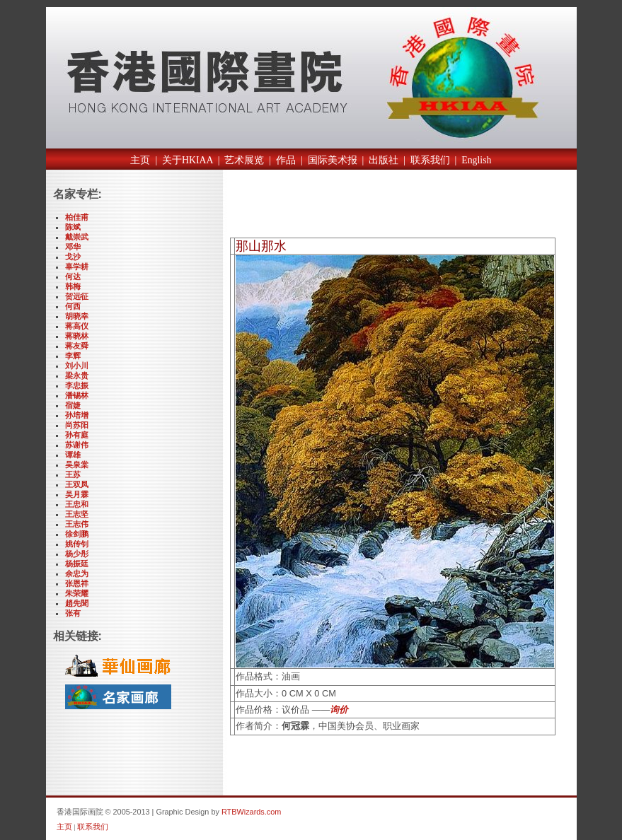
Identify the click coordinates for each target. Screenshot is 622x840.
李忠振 (77, 385)
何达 (73, 276)
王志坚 (77, 514)
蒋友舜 (77, 346)
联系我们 (430, 160)
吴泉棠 (77, 465)
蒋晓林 (77, 336)
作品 (286, 160)
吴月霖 (77, 494)
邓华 (73, 247)
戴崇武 (77, 237)
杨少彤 (77, 554)
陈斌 (73, 227)
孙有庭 (77, 435)
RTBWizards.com (251, 812)
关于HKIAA (188, 160)
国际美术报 (333, 160)
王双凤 (77, 484)
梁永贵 (77, 375)
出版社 (384, 160)
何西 (73, 306)
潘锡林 (77, 395)
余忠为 (77, 573)
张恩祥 (77, 583)
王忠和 (77, 504)
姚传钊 (77, 544)
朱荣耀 (77, 593)
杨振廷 (77, 564)
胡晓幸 (77, 316)
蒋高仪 (77, 326)
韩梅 (73, 286)
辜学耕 (77, 267)
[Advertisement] (396, 207)
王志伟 (77, 524)
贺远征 (77, 296)
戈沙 (73, 257)
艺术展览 (244, 160)
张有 (73, 613)
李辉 (73, 356)
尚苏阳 (77, 425)
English (476, 160)
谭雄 (73, 455)
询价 (339, 710)
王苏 (73, 474)
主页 (140, 160)
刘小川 (77, 366)
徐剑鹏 (77, 534)
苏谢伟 (77, 445)
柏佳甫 (77, 217)
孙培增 (77, 415)
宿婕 (73, 405)
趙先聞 (77, 603)
